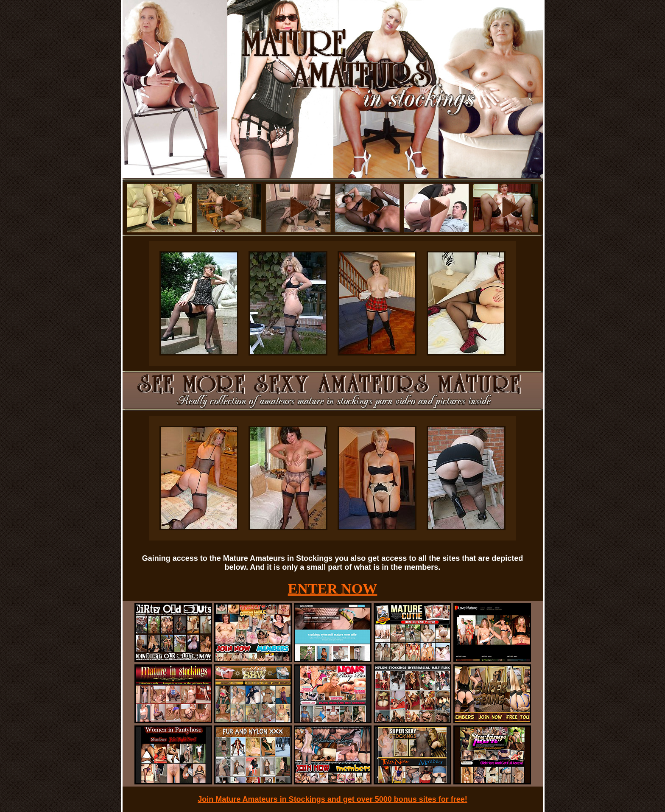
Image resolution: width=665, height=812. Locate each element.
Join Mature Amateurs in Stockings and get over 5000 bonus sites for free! (332, 799)
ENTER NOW (333, 589)
